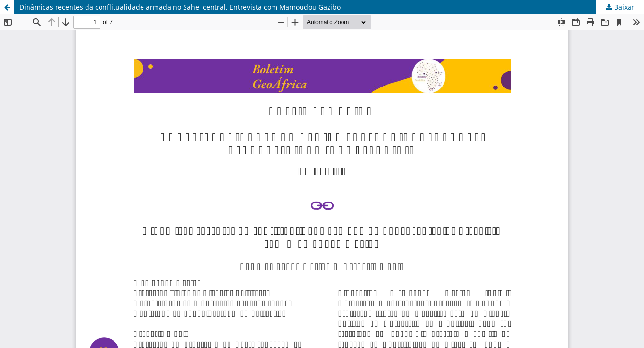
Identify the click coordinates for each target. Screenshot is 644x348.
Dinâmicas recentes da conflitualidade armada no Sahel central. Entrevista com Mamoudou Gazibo (180, 7)
